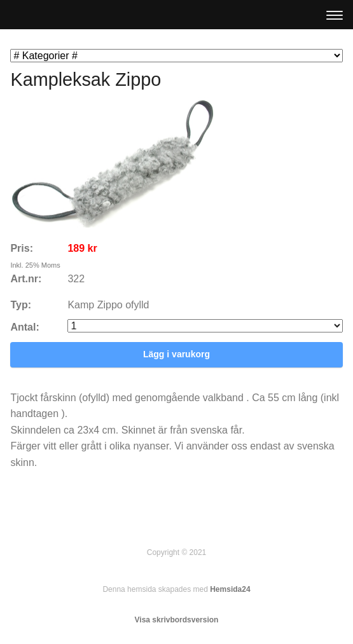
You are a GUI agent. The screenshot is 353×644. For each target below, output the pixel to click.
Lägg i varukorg (177, 354)
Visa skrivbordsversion (177, 620)
